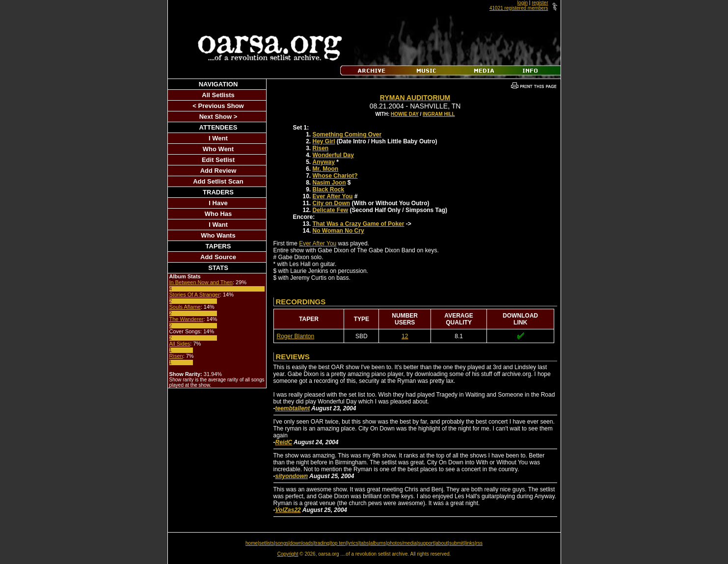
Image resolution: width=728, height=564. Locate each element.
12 (405, 336)
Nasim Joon (329, 183)
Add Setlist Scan (218, 181)
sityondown (292, 476)
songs (282, 543)
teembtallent (293, 408)
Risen (176, 356)
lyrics (353, 543)
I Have (218, 203)
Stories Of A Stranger (195, 295)
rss (479, 543)
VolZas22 (288, 510)
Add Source (218, 257)
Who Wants (218, 235)
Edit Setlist (218, 160)
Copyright (288, 554)
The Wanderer (187, 319)
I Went (218, 138)
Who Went (218, 149)
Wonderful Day (333, 155)
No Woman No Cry (338, 231)
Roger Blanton (296, 336)
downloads (301, 543)
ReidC (284, 442)
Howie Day (405, 114)
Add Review (218, 171)
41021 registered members (519, 8)
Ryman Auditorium (415, 98)
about (442, 543)
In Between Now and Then (201, 282)
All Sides (180, 344)
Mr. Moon (326, 169)
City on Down (332, 203)
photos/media (402, 543)
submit (456, 543)
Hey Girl (324, 141)
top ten (338, 543)
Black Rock (329, 189)
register (540, 3)
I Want (218, 225)
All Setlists (218, 95)
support (426, 543)
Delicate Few (331, 210)
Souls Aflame (185, 307)
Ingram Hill (439, 114)
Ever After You (333, 196)
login (523, 3)
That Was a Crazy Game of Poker (359, 224)
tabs (364, 543)
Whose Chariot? (335, 176)
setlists (267, 543)
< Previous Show (218, 106)
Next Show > (218, 117)
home (252, 543)
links (470, 543)
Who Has (218, 214)
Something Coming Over (347, 134)
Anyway (324, 162)
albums (378, 543)
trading (322, 543)
